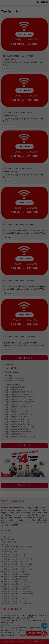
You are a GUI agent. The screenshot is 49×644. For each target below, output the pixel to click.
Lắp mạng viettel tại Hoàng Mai (18, 399)
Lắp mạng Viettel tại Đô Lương (18, 419)
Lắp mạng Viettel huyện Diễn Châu (20, 397)
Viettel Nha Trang (30, 630)
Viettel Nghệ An (12, 384)
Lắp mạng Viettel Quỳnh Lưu (17, 394)
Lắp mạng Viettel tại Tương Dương (20, 426)
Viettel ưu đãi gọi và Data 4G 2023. (20, 378)
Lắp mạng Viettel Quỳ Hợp (16, 434)
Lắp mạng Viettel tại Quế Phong (19, 414)
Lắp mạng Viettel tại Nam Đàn (18, 431)
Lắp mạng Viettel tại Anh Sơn (18, 421)
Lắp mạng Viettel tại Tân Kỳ (17, 417)
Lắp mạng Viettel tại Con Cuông (19, 424)
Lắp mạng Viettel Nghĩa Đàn (17, 409)
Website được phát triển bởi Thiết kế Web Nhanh (24, 641)
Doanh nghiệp (12, 372)
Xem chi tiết (9, 69)
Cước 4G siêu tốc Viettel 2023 (18, 381)
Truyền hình (11, 368)
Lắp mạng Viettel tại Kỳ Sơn (17, 429)
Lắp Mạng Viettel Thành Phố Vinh (19, 392)
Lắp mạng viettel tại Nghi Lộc (18, 404)
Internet (9, 364)
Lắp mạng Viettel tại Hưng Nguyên (20, 402)
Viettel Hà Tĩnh (15, 630)
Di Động (9, 376)
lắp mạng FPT (14, 633)
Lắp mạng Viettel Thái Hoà (16, 387)
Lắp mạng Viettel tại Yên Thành (19, 407)
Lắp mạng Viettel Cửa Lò (16, 389)
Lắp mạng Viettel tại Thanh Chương (20, 436)
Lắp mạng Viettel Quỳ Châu (17, 412)
